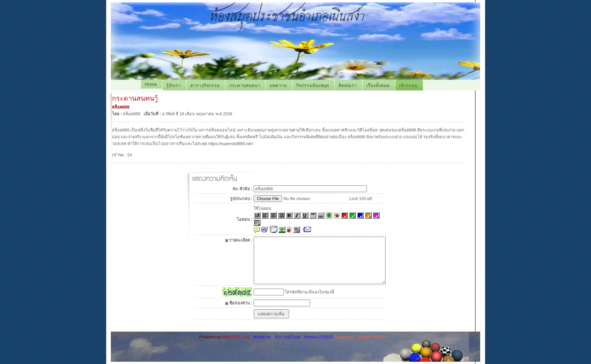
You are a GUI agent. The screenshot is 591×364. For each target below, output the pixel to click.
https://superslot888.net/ (230, 144)
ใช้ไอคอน (263, 208)
